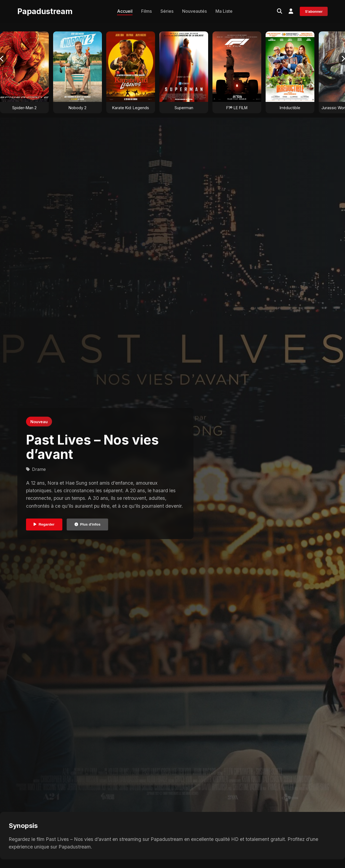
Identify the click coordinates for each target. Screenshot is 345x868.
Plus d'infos (88, 524)
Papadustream (45, 11)
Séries (167, 11)
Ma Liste (224, 11)
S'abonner (314, 12)
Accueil (125, 11)
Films (146, 11)
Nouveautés (194, 11)
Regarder (44, 524)
